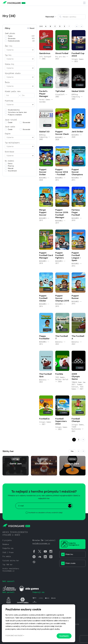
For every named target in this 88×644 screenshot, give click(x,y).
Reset (31, 28)
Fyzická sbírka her (11, 561)
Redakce (6, 544)
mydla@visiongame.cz (41, 543)
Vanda (77, 624)
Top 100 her (8, 565)
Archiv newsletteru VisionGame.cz (11, 570)
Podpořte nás (8, 548)
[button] (77, 26)
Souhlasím (64, 636)
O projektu (7, 540)
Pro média (7, 556)
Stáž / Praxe (8, 552)
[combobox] (20, 50)
